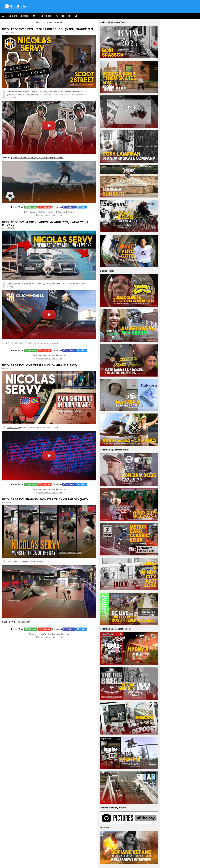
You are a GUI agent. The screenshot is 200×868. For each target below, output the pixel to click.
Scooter (61, 212)
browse (123, 808)
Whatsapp (32, 207)
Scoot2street (28, 94)
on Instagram (16, 622)
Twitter (83, 207)
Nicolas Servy (14, 91)
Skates (25, 16)
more (124, 22)
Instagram (46, 207)
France (76, 91)
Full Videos (45, 16)
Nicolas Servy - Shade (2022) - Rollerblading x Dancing (38, 157)
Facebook (70, 207)
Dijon (70, 91)
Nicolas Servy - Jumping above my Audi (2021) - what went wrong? (45, 223)
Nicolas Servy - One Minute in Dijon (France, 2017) (39, 365)
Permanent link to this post (50, 215)
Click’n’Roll (26, 283)
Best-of (71, 212)
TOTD (66, 634)
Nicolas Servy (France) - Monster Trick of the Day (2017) (45, 499)
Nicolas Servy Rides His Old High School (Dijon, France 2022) (48, 29)
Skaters (13, 16)
